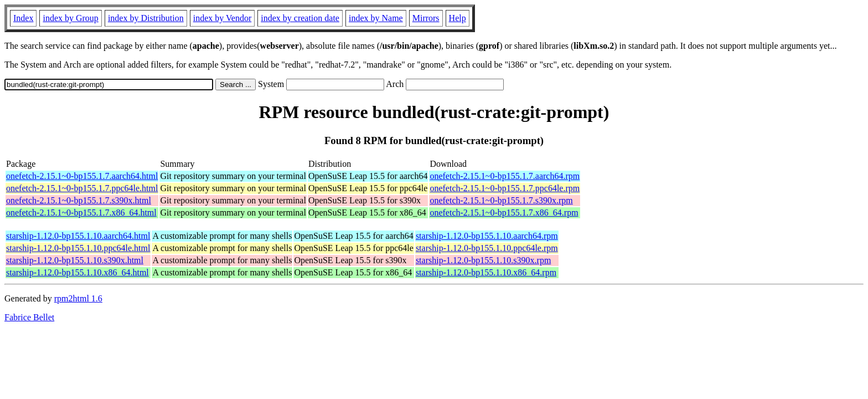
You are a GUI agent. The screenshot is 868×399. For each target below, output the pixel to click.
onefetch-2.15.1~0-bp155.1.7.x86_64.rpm (504, 213)
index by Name (376, 18)
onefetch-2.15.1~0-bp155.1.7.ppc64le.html (82, 188)
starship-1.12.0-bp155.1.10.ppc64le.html (78, 248)
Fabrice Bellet (29, 317)
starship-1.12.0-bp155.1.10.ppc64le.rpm (487, 248)
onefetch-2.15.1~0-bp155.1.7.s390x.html (79, 200)
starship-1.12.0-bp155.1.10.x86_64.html (77, 272)
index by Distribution (146, 18)
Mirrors (426, 18)
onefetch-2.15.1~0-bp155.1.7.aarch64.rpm (505, 176)
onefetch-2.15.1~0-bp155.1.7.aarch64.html (82, 176)
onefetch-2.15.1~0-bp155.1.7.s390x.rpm (501, 200)
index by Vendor (222, 18)
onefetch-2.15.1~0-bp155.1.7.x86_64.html (81, 213)
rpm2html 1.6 (78, 298)
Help (458, 18)
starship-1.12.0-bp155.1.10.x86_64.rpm (486, 272)
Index (23, 18)
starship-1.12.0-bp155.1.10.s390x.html (75, 260)
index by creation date (300, 18)
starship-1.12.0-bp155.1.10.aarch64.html (78, 236)
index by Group (70, 18)
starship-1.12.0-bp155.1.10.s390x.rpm (483, 260)
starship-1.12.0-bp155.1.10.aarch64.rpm (487, 236)
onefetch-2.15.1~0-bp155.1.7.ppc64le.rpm (505, 188)
